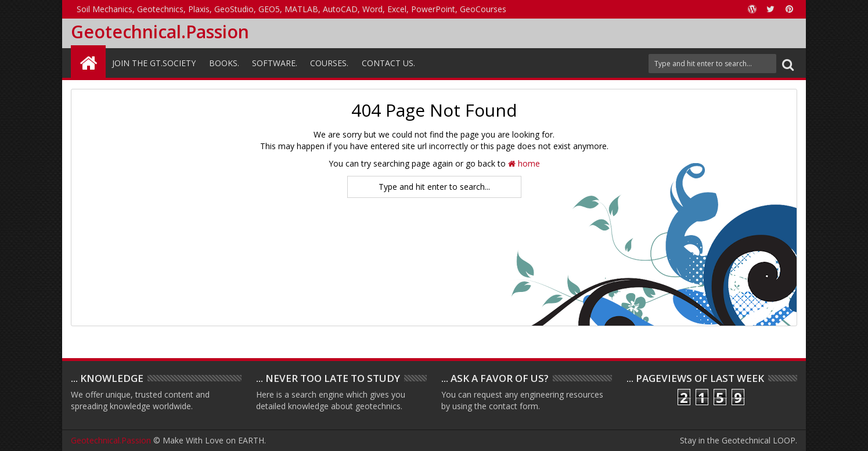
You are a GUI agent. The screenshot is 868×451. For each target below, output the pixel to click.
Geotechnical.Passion (160, 32)
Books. (224, 63)
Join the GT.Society (154, 63)
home (524, 163)
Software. (275, 63)
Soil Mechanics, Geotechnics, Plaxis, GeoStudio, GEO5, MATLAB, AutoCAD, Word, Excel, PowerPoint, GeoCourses (291, 9)
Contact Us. (388, 63)
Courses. (329, 63)
